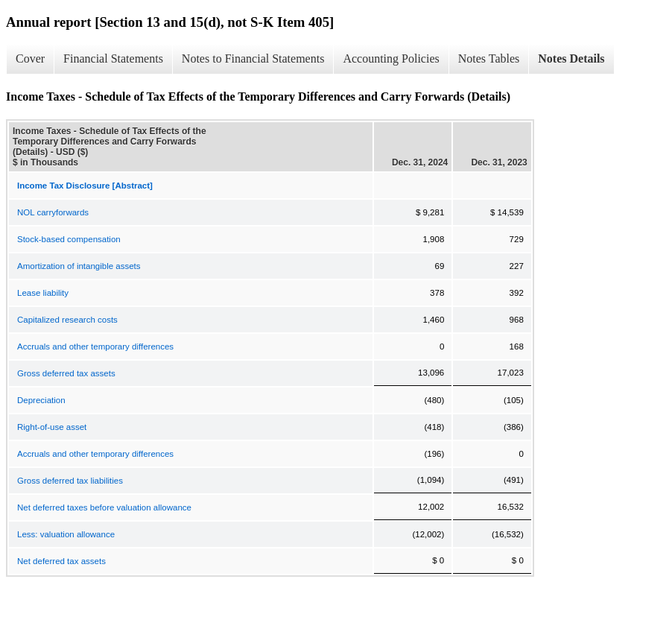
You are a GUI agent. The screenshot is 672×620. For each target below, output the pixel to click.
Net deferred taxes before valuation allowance (104, 507)
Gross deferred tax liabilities (70, 481)
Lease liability (43, 293)
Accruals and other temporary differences (95, 347)
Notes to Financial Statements (253, 58)
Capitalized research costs (67, 320)
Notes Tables (489, 58)
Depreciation (41, 400)
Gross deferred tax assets (66, 373)
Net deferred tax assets (61, 561)
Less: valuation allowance (66, 534)
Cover (30, 58)
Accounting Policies (391, 58)
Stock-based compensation (69, 239)
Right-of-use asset (52, 427)
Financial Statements (113, 58)
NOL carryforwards (53, 212)
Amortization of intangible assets (79, 266)
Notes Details (571, 58)
